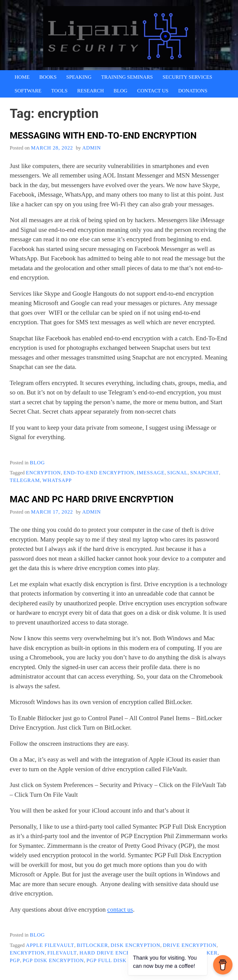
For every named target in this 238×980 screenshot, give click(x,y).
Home (22, 77)
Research (90, 91)
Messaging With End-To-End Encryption (103, 136)
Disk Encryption (135, 945)
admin (92, 148)
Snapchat (205, 473)
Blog (121, 91)
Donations (193, 91)
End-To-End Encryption (99, 473)
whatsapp (57, 480)
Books (48, 77)
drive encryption (190, 945)
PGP (15, 960)
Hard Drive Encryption (115, 953)
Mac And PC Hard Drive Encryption (92, 499)
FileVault (62, 953)
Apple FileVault (50, 945)
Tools (59, 91)
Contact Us (153, 91)
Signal (178, 473)
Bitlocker (92, 945)
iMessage (151, 473)
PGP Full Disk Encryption (125, 960)
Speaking (79, 77)
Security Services (187, 77)
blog (37, 463)
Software (28, 91)
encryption (43, 473)
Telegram (25, 480)
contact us (120, 910)
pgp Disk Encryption (53, 960)
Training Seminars (127, 77)
